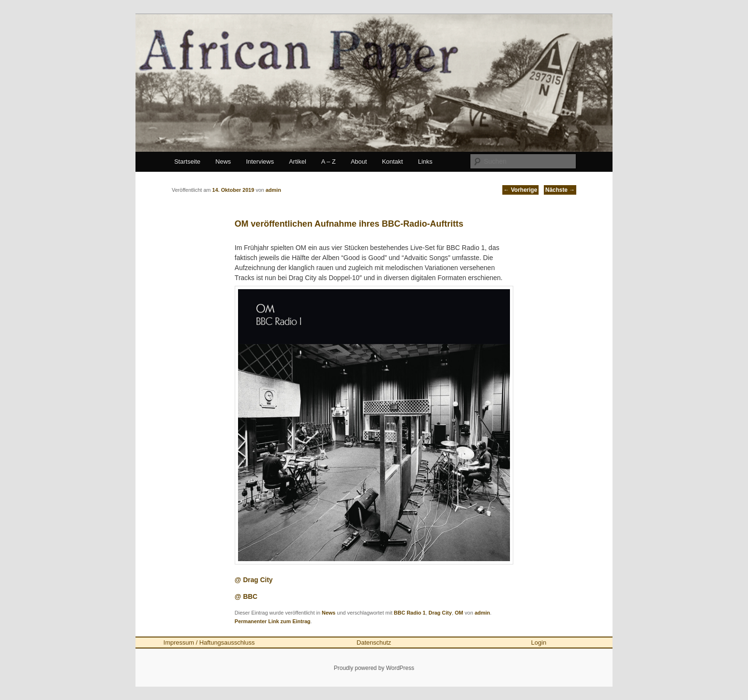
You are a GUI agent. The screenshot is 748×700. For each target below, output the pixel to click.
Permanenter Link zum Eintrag (273, 621)
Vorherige (520, 190)
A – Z (328, 162)
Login (539, 643)
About (359, 162)
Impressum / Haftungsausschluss (209, 643)
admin (482, 613)
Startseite (187, 162)
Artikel (298, 162)
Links (425, 162)
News (223, 162)
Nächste (560, 190)
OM (459, 613)
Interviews (260, 162)
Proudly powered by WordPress (374, 668)
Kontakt (393, 162)
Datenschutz (374, 643)
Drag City (440, 613)
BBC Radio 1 (410, 613)
